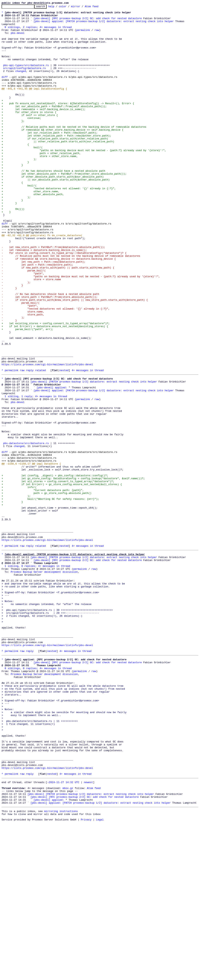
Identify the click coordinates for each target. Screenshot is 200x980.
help (57, 7)
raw (97, 35)
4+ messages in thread (88, 443)
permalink (83, 35)
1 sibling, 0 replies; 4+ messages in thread (37, 676)
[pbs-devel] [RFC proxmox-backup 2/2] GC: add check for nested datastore (88, 21)
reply (30, 443)
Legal (100, 977)
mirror (82, 7)
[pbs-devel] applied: (52, 463)
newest (88, 933)
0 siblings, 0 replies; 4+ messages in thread (38, 798)
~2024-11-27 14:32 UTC (63, 933)
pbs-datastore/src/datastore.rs (26, 530)
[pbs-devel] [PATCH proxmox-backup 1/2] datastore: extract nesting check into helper (94, 456)
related (41, 443)
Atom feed (98, 7)
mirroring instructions (61, 967)
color (69, 7)
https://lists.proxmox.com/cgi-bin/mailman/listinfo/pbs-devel (47, 436)
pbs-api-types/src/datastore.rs (26, 77)
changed (21, 84)
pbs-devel (18, 39)
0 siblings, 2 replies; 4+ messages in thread (38, 32)
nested (64, 443)
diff (5, 92)
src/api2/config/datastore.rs (24, 81)
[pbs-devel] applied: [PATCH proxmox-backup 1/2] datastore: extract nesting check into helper (104, 25)
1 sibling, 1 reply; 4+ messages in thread (36, 474)
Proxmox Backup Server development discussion (44, 683)
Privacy (86, 977)
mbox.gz (68, 941)
